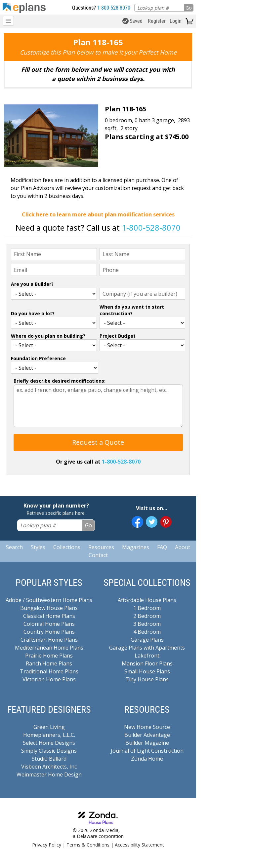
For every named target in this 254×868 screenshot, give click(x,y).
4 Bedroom (147, 632)
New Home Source (147, 727)
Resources (101, 547)
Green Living (49, 727)
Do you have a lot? (33, 313)
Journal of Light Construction (147, 751)
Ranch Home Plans (49, 663)
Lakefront (147, 656)
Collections (67, 547)
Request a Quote (98, 442)
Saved (132, 21)
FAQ (162, 547)
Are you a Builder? (32, 284)
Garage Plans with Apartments (147, 648)
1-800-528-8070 (114, 8)
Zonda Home (147, 759)
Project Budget (118, 336)
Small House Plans (147, 671)
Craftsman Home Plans (49, 640)
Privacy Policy (47, 845)
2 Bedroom (147, 616)
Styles (38, 547)
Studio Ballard (49, 759)
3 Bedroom (147, 624)
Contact (98, 555)
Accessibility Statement (139, 845)
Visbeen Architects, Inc (49, 767)
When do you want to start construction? (132, 310)
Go (189, 8)
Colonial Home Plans (49, 624)
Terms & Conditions (88, 845)
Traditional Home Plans (49, 671)
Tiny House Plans (147, 679)
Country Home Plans (49, 632)
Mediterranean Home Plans (49, 648)
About (183, 547)
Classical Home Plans (49, 616)
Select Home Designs (49, 743)
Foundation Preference (38, 358)
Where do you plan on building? (48, 336)
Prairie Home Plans (49, 656)
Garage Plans (147, 640)
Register (157, 21)
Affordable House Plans (147, 600)
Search (14, 547)
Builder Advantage (147, 735)
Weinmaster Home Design (49, 774)
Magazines (136, 547)
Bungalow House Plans (49, 608)
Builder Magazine (147, 743)
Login (176, 21)
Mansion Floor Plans (147, 663)
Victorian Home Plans (49, 679)
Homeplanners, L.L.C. (49, 735)
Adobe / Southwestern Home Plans (49, 600)
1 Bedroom (147, 608)
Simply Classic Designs (49, 751)
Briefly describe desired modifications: (60, 381)
